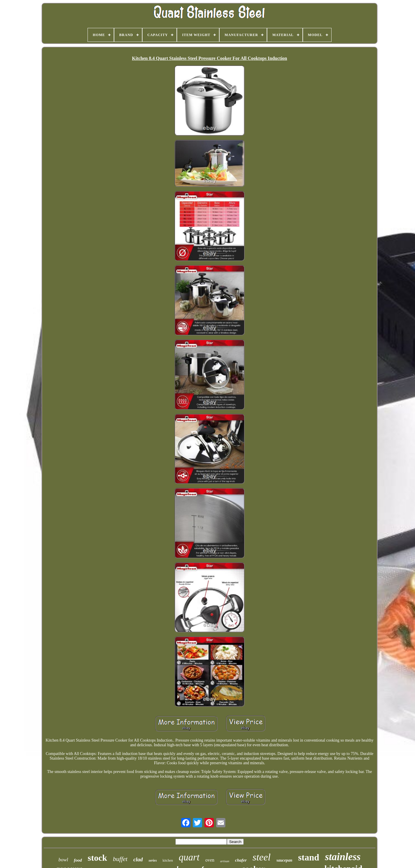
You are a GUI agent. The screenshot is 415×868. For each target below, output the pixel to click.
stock (98, 858)
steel (261, 857)
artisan (225, 861)
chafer (241, 860)
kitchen (168, 860)
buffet (120, 859)
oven (210, 860)
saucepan (284, 860)
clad (138, 859)
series (153, 860)
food (78, 860)
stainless (343, 857)
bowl (63, 860)
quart (189, 857)
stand (309, 857)
